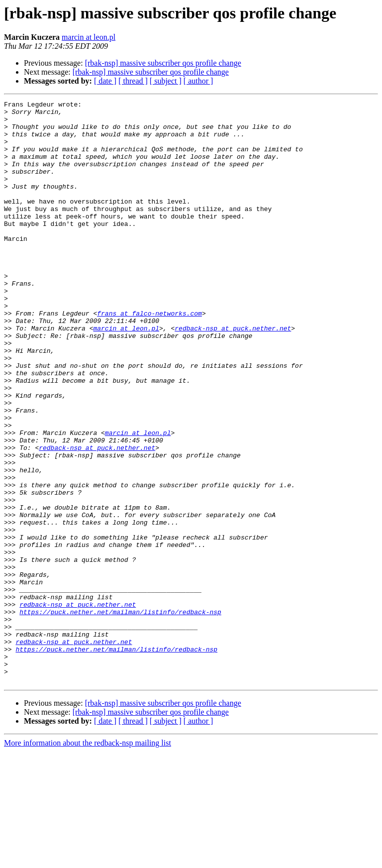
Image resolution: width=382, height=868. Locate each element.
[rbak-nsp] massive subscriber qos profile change (163, 63)
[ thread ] (133, 81)
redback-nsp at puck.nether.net (233, 374)
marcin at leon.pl (89, 37)
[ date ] (105, 81)
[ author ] (198, 81)
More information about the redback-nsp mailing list (88, 859)
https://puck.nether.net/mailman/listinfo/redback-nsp (120, 715)
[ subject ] (166, 81)
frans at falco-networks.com (149, 356)
